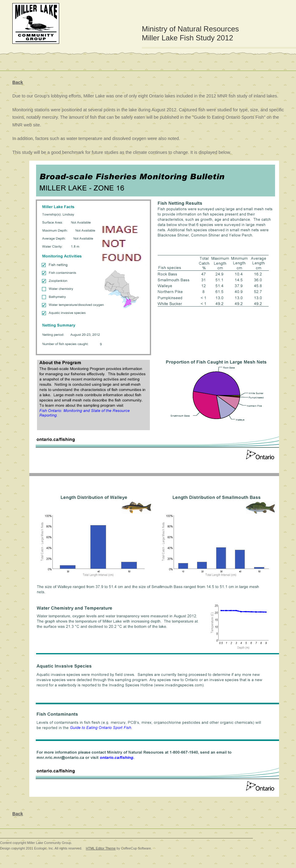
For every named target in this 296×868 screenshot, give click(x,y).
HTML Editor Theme (101, 848)
